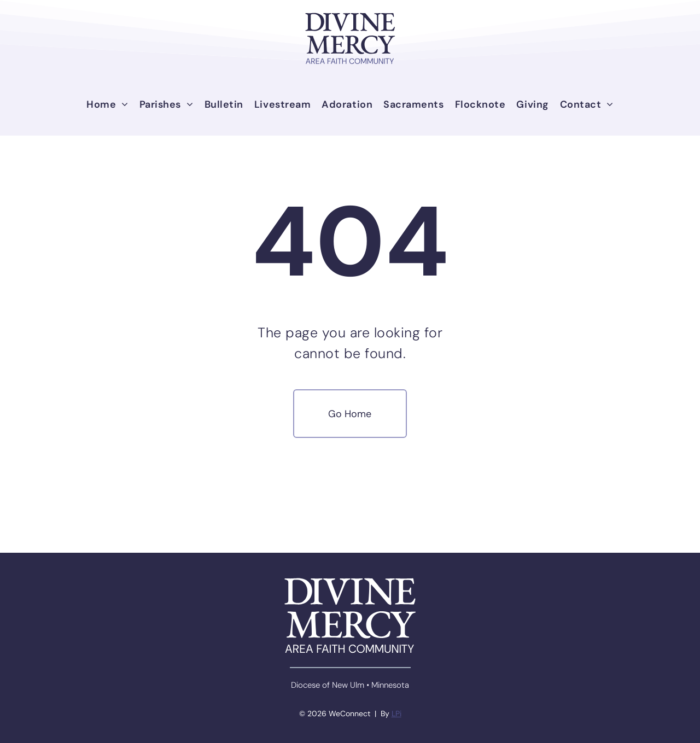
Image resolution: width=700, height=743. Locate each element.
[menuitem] (107, 104)
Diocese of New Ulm (328, 685)
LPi (396, 713)
